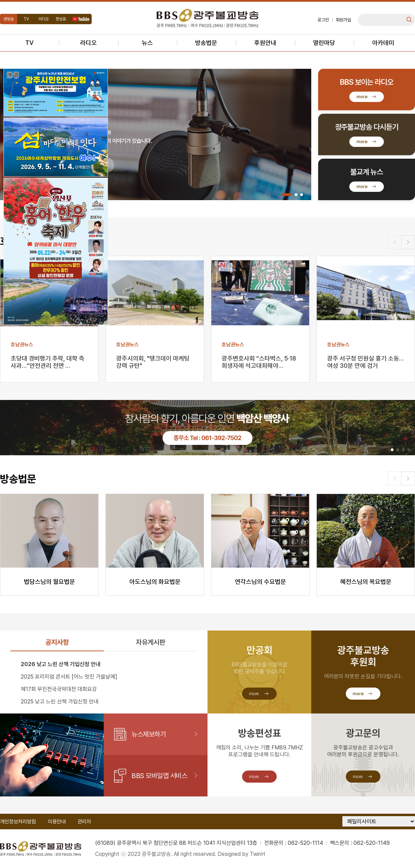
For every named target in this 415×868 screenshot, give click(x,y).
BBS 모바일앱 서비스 (159, 776)
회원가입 (343, 20)
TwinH (257, 854)
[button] (287, 195)
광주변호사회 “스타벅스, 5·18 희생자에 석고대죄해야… (259, 362)
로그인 (323, 20)
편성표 (61, 19)
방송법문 (206, 43)
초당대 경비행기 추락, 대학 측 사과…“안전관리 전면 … (48, 362)
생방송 (9, 19)
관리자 (84, 822)
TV (26, 19)
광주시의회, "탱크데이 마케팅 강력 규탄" (153, 362)
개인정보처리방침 (18, 822)
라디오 (44, 19)
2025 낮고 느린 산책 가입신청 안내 (60, 702)
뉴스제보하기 (149, 734)
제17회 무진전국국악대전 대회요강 (59, 689)
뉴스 (147, 43)
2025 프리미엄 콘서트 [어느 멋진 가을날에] (69, 677)
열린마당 (324, 43)
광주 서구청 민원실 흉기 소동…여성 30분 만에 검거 (366, 362)
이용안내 (57, 822)
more (362, 97)
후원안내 (265, 43)
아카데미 (383, 43)
